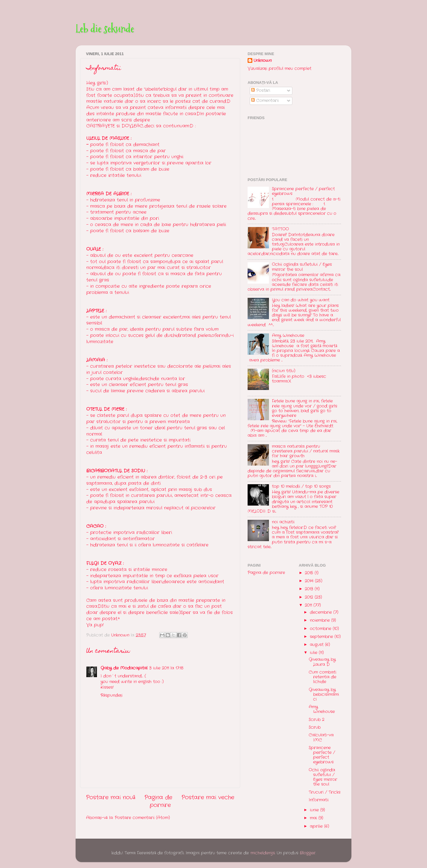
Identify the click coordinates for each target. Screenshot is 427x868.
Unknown (263, 61)
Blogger (308, 853)
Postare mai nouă (111, 798)
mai (314, 818)
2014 (310, 581)
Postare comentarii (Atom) (142, 818)
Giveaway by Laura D (322, 662)
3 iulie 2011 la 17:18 (166, 668)
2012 (310, 597)
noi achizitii (283, 522)
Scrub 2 (317, 720)
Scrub (315, 727)
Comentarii (265, 101)
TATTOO (280, 229)
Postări (261, 91)
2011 (309, 605)
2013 (310, 589)
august (317, 645)
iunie (315, 810)
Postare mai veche (208, 798)
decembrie (322, 612)
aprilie (317, 826)
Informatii (319, 800)
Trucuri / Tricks (325, 792)
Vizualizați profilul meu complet (279, 69)
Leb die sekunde (105, 29)
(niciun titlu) (284, 371)
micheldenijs (263, 853)
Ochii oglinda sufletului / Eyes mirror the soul (302, 267)
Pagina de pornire (158, 801)
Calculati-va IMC (321, 737)
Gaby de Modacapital (124, 668)
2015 (310, 573)
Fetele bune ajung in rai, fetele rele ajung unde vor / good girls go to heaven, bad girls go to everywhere (305, 408)
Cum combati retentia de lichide (322, 677)
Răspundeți (111, 695)
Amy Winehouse (288, 336)
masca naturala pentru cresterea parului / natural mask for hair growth (306, 451)
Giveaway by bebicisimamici (324, 694)
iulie (314, 653)
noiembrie (321, 620)
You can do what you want (301, 300)
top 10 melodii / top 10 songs (301, 486)
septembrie (322, 637)
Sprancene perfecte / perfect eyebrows (303, 191)
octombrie (321, 629)
